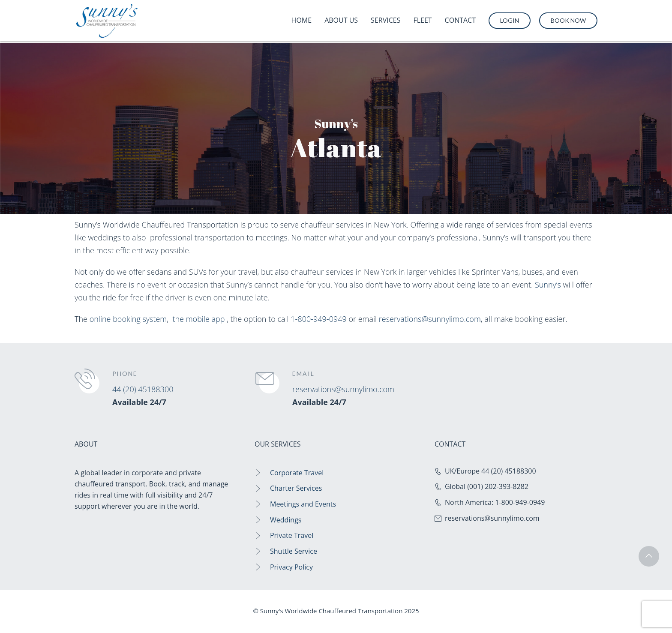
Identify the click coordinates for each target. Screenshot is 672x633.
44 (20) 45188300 (143, 389)
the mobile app (198, 319)
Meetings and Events (303, 504)
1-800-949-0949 (318, 319)
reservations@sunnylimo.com (430, 319)
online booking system (128, 319)
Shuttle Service (294, 551)
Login (510, 20)
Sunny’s (548, 285)
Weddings (286, 520)
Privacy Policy (291, 567)
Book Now (568, 20)
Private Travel (292, 535)
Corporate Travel (297, 473)
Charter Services (296, 488)
